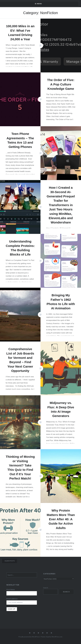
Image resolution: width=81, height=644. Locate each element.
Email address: (12, 599)
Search (46, 588)
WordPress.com (57, 637)
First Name (11, 590)
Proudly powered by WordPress (29, 637)
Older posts (10, 561)
